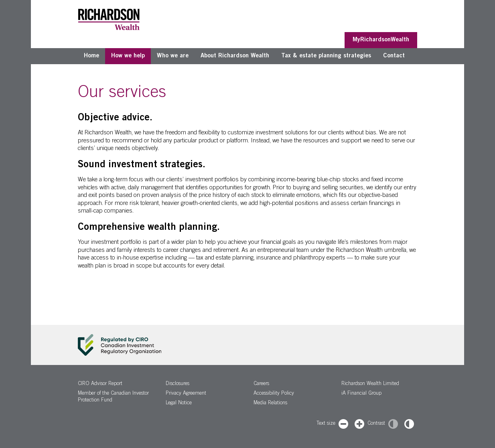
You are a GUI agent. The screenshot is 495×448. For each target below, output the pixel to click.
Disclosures (178, 384)
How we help (128, 56)
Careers (261, 384)
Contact (394, 56)
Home (91, 56)
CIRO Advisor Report (100, 384)
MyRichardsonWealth (381, 40)
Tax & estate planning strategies (326, 56)
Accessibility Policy (274, 394)
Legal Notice (179, 403)
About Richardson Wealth (235, 56)
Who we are (173, 56)
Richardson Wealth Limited (370, 384)
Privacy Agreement (186, 394)
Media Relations (270, 403)
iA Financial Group (361, 394)
